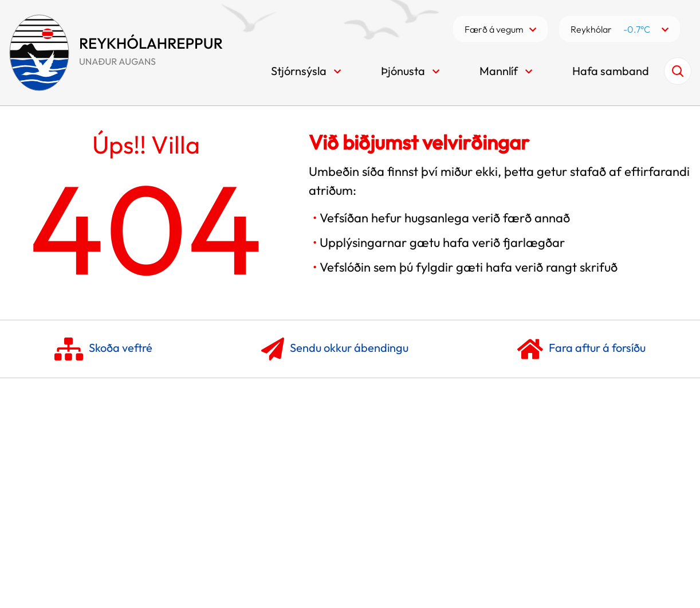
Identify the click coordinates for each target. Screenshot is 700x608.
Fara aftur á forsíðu (581, 349)
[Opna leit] (678, 71)
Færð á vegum (494, 29)
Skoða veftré (103, 349)
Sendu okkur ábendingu (335, 349)
